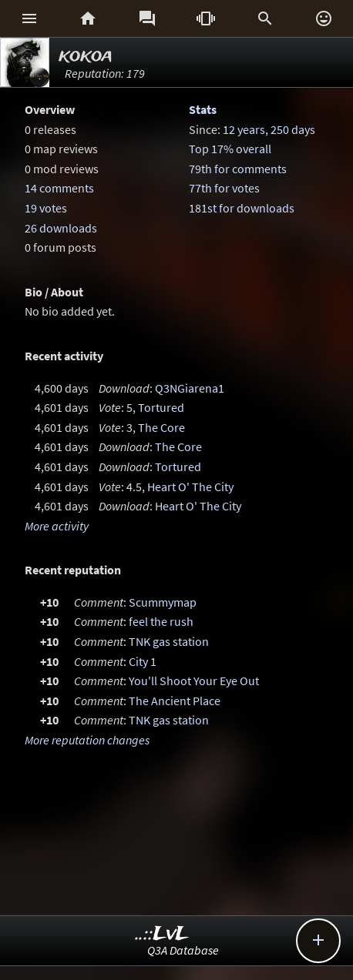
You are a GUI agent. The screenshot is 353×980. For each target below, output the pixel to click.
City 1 (143, 661)
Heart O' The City (190, 487)
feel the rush (161, 621)
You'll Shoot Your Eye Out (194, 681)
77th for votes (224, 188)
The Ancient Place (175, 701)
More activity (57, 526)
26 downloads (61, 228)
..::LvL (162, 934)
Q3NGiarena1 (190, 388)
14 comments (59, 188)
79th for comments (238, 169)
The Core (161, 427)
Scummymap (163, 602)
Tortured (161, 407)
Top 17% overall (230, 149)
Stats (203, 109)
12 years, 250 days (269, 129)
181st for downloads (242, 208)
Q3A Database (183, 950)
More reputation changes (87, 740)
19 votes (46, 208)
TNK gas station (169, 641)
